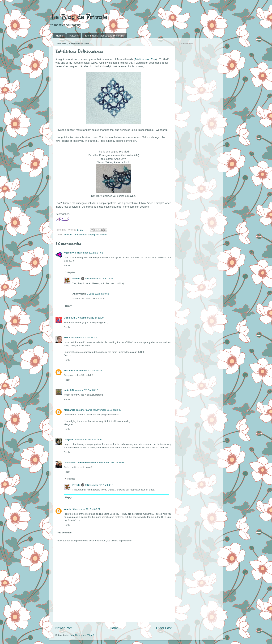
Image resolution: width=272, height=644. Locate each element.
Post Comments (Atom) (82, 635)
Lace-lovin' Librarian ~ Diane (80, 463)
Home (59, 36)
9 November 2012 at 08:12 (99, 485)
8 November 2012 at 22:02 (107, 410)
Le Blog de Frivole (78, 17)
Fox (66, 338)
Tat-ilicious (101, 235)
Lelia (67, 390)
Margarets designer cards (78, 410)
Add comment (65, 533)
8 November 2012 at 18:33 (83, 338)
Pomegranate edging (84, 235)
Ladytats (69, 439)
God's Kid (69, 318)
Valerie (68, 509)
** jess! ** (69, 253)
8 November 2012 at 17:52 (89, 253)
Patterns (74, 36)
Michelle (68, 370)
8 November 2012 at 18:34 (88, 370)
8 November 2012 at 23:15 (111, 463)
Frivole (76, 279)
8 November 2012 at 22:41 (99, 279)
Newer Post (64, 628)
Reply (67, 265)
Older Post (164, 628)
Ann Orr (68, 235)
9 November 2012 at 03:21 (86, 509)
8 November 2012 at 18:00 (90, 318)
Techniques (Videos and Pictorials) (105, 36)
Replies (71, 272)
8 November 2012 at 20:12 (84, 390)
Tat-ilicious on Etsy (145, 59)
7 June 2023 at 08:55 (98, 294)
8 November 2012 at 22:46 (88, 439)
